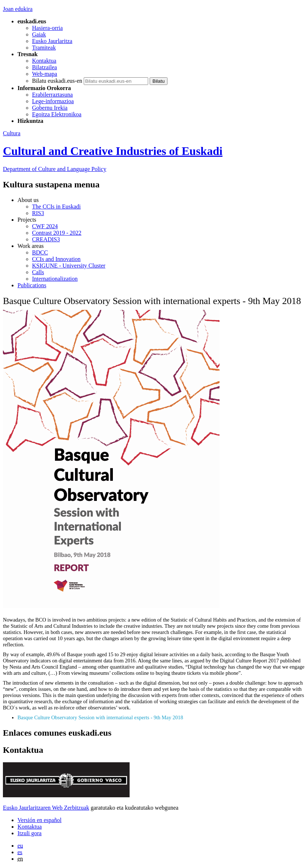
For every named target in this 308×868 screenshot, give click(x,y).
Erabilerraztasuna (52, 95)
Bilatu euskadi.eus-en (57, 81)
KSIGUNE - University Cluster (69, 266)
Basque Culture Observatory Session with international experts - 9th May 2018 (100, 717)
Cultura (12, 133)
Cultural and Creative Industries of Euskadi (113, 151)
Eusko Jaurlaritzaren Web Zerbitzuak (46, 808)
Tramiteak (44, 48)
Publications (32, 285)
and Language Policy (55, 169)
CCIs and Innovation (56, 259)
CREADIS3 (46, 239)
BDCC (40, 252)
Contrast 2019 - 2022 (57, 233)
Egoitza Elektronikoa (57, 114)
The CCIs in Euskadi (56, 207)
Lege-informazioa (53, 101)
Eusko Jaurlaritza (52, 41)
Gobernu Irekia (50, 108)
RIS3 (38, 213)
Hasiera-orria (47, 28)
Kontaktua (44, 61)
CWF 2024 (45, 226)
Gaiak (39, 34)
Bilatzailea (44, 67)
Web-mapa (45, 74)
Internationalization (55, 279)
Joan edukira (18, 9)
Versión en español (40, 820)
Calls (38, 272)
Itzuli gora (29, 833)
